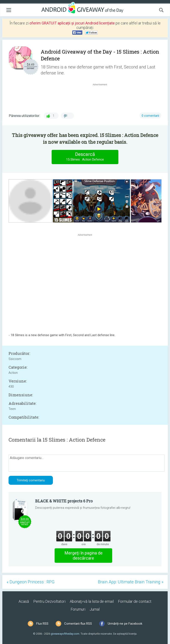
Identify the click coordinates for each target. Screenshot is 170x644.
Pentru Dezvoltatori (49, 601)
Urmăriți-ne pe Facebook (125, 624)
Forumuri (78, 609)
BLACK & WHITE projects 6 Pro (64, 501)
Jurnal (95, 609)
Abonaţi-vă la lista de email (92, 601)
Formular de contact (135, 601)
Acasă (24, 601)
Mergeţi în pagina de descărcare (84, 556)
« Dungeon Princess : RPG (31, 582)
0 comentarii (150, 116)
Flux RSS (42, 624)
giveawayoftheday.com (65, 634)
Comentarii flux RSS (78, 624)
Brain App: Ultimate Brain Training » (131, 582)
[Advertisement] (102, 97)
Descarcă (85, 157)
